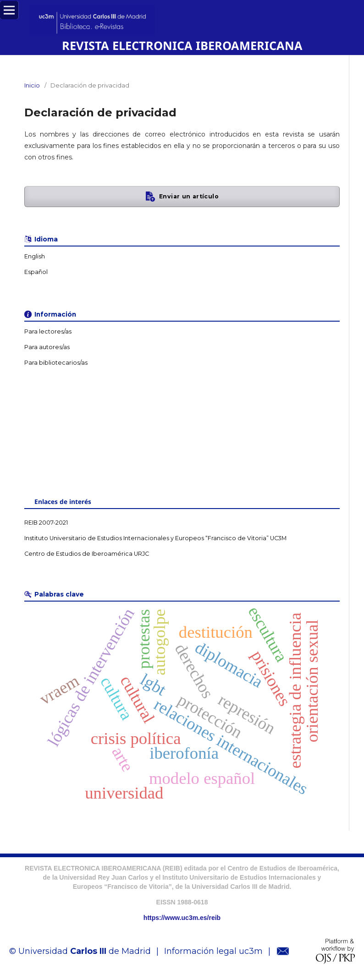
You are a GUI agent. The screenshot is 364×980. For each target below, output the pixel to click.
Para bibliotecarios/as (56, 363)
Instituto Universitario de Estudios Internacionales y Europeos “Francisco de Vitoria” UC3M (155, 538)
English (35, 256)
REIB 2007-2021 (46, 523)
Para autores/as (47, 347)
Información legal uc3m (213, 951)
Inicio (32, 85)
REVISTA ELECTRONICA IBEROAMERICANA (182, 45)
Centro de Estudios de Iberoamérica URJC (87, 554)
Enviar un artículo (189, 196)
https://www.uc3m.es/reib (182, 918)
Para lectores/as (48, 331)
